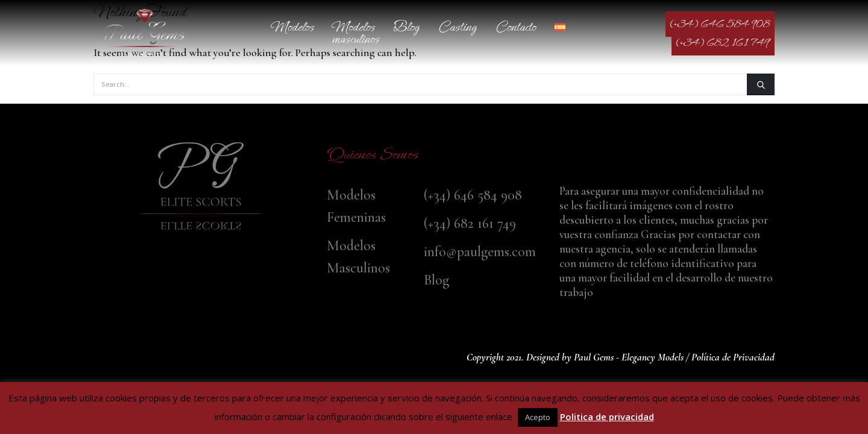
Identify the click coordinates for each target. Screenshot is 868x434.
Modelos (293, 27)
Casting (458, 27)
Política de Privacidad (733, 357)
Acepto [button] (538, 417)
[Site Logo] (145, 33)
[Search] (761, 84)
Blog (406, 27)
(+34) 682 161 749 (723, 43)
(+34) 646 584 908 (720, 24)
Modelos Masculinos (356, 33)
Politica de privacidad (607, 417)
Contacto (516, 27)
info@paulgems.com (480, 252)
